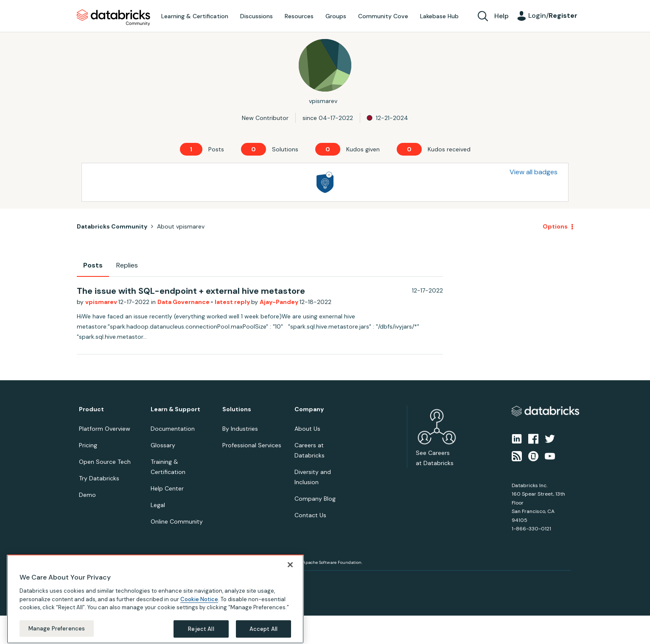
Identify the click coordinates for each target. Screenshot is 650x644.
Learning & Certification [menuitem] (195, 16)
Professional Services (252, 445)
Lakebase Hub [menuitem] (439, 16)
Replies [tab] (127, 265)
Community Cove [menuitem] (383, 16)
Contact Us (310, 515)
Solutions (237, 409)
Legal (158, 505)
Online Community (177, 521)
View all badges (534, 172)
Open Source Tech (105, 462)
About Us (307, 429)
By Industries (240, 429)
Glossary (163, 445)
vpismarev (102, 302)
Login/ (553, 15)
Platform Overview (105, 429)
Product (91, 409)
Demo (87, 495)
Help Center (167, 488)
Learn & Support (175, 409)
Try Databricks (99, 478)
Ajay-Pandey (280, 302)
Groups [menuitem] (336, 16)
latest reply (233, 302)
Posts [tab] (93, 265)
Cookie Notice (199, 609)
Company (309, 409)
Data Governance (184, 302)
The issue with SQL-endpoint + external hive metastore (191, 291)
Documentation (173, 429)
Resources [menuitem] (299, 16)
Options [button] (555, 226)
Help (502, 16)
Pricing (88, 445)
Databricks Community (113, 18)
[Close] (290, 575)
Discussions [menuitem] (256, 16)
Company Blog (315, 499)
